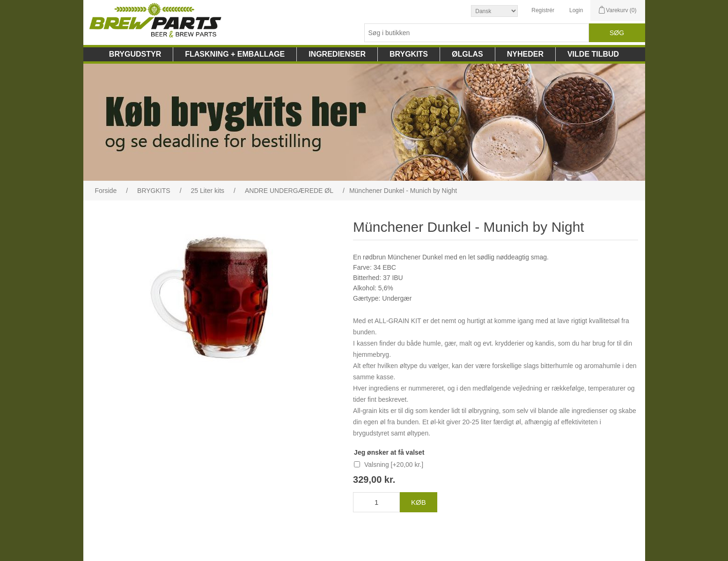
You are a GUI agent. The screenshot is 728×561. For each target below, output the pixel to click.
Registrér (543, 10)
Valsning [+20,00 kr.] (394, 465)
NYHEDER (525, 54)
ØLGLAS (467, 54)
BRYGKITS (409, 54)
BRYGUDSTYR (135, 54)
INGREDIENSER (337, 54)
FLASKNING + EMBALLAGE (235, 54)
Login (576, 10)
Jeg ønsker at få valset (389, 452)
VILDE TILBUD (593, 54)
